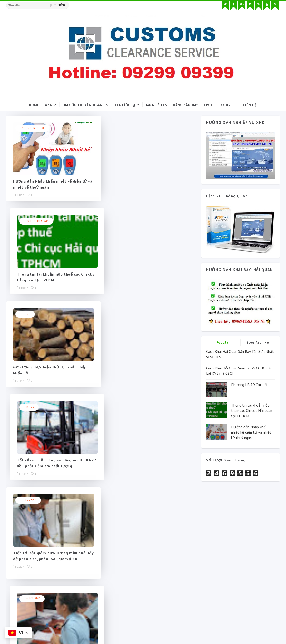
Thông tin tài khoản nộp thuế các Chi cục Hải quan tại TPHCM (252, 410)
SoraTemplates (33, 629)
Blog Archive (258, 342)
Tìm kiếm (58, 5)
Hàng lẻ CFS (156, 105)
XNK (49, 105)
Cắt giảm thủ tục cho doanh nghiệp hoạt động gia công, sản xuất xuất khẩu (143, 373)
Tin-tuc (25, 221)
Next (116, 407)
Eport (210, 105)
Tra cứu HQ (125, 105)
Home (34, 105)
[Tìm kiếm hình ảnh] (67, 4)
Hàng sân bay (186, 105)
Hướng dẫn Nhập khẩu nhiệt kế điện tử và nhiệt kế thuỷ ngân (251, 432)
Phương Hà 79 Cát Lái (249, 385)
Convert (229, 105)
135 (104, 407)
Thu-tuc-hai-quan (33, 128)
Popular (223, 342)
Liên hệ (250, 105)
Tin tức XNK (28, 314)
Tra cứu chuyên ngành (84, 105)
